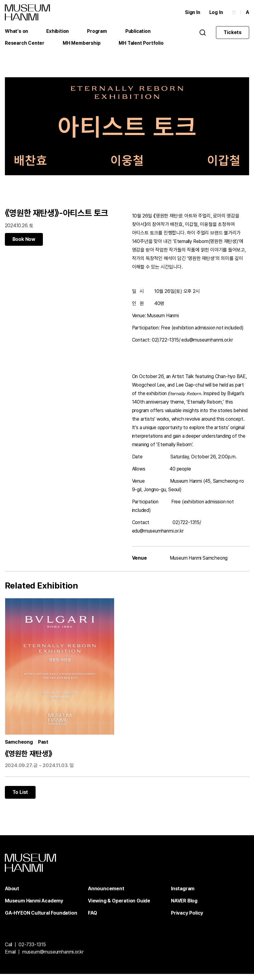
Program (98, 32)
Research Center (25, 44)
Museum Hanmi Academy (34, 907)
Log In (216, 13)
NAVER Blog (184, 907)
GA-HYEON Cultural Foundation (41, 919)
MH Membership (82, 44)
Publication (139, 32)
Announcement (106, 895)
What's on (17, 32)
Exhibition (58, 32)
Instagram (183, 895)
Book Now (24, 242)
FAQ (92, 919)
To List (20, 798)
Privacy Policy (187, 919)
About (12, 895)
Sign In (192, 13)
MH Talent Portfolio (142, 44)
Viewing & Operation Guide (119, 907)
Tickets (233, 33)
